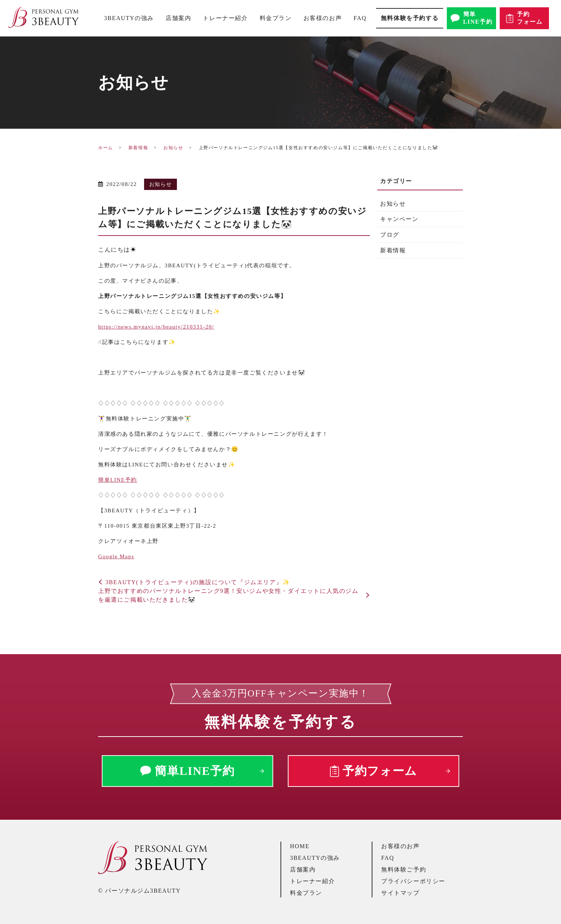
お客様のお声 (323, 18)
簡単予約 (118, 480)
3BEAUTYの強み (129, 18)
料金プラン (276, 18)
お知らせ (173, 148)
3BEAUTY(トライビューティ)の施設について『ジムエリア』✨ (198, 582)
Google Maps (116, 556)
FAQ (360, 18)
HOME (300, 846)
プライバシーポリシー (413, 881)
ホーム (106, 148)
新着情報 (138, 148)
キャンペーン (399, 219)
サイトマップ (401, 893)
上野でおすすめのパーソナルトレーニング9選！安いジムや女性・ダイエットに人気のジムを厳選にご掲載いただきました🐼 (228, 595)
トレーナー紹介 (225, 18)
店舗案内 (178, 18)
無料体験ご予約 (404, 869)
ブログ (390, 235)
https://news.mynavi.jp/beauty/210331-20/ (156, 327)
